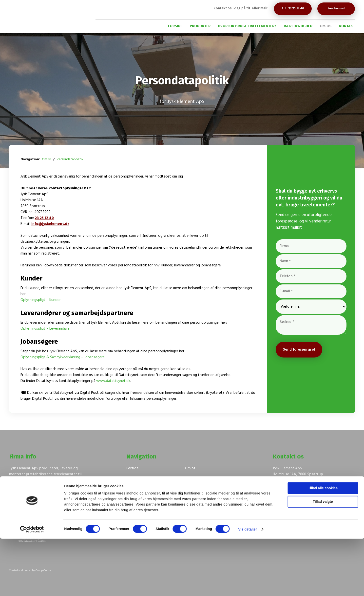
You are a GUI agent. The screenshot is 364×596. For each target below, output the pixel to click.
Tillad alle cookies (323, 545)
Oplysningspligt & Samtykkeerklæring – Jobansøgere (63, 357)
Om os (326, 26)
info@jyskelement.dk (50, 224)
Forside (175, 26)
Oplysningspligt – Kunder (41, 300)
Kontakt (347, 26)
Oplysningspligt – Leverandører (46, 329)
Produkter (200, 26)
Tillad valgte (323, 559)
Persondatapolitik (70, 159)
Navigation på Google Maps (296, 480)
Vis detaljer (248, 587)
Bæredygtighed (298, 26)
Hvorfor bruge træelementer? (247, 26)
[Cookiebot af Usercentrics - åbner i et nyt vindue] (32, 587)
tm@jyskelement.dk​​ (325, 492)
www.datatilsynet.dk (113, 381)
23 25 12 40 (44, 218)
